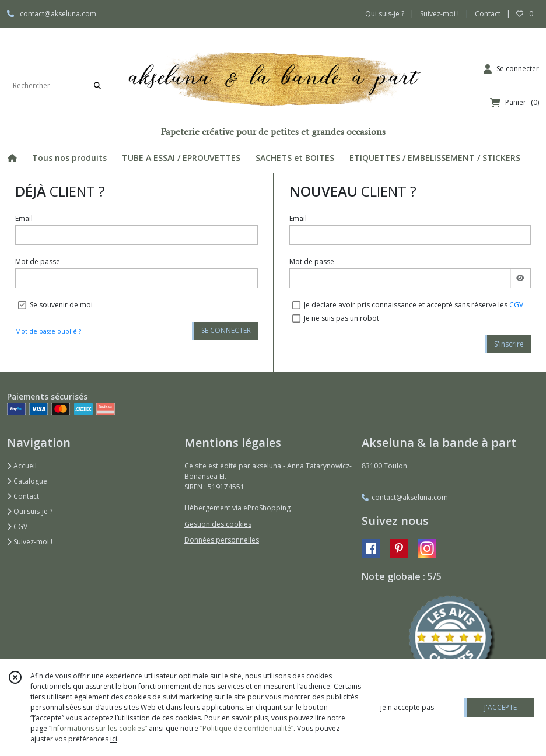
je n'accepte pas (407, 707)
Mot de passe (38, 262)
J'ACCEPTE (501, 707)
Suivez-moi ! (30, 542)
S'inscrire (509, 344)
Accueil (22, 466)
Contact (488, 14)
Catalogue (27, 481)
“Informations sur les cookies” (98, 728)
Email (24, 218)
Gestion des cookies (218, 524)
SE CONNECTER (226, 330)
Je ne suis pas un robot (342, 318)
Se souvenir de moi (61, 305)
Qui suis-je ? (30, 511)
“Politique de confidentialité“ (247, 728)
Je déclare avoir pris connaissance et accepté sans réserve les (414, 305)
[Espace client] (511, 69)
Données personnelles (222, 540)
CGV (516, 305)
